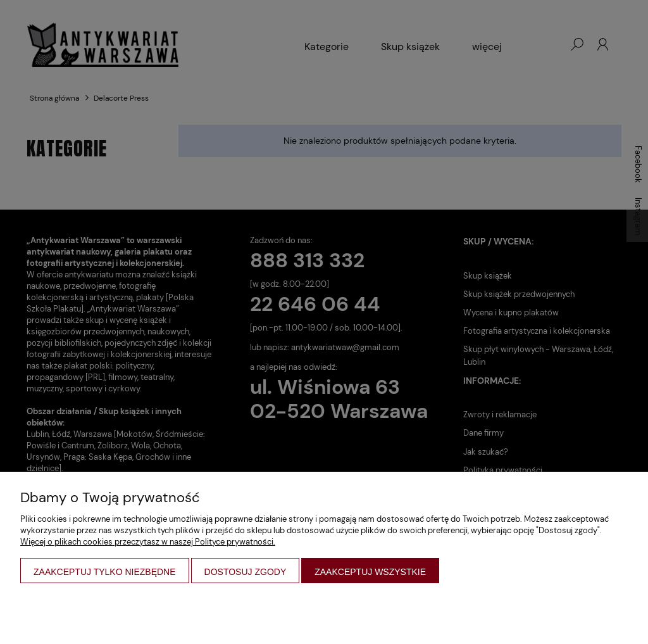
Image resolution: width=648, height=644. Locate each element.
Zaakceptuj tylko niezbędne (105, 572)
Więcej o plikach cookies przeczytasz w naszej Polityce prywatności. (148, 542)
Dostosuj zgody (246, 572)
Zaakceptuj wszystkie (370, 572)
